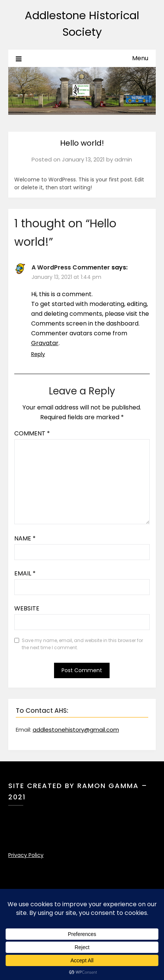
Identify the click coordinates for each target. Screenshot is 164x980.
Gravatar (45, 343)
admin (123, 159)
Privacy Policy (26, 855)
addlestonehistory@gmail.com (76, 730)
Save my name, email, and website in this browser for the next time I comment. (82, 644)
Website (27, 608)
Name (25, 538)
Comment (32, 433)
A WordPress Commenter (71, 267)
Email (25, 573)
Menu (140, 58)
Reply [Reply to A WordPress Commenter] (38, 354)
